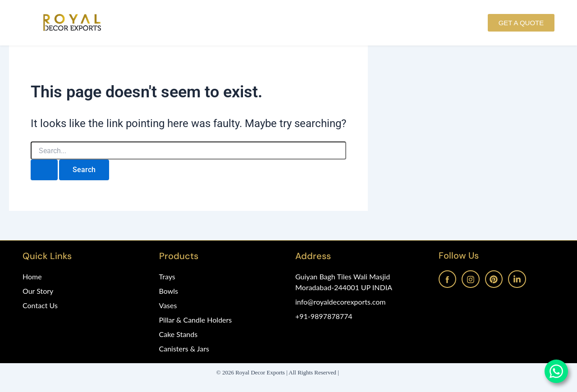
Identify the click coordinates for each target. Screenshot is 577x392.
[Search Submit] (44, 170)
